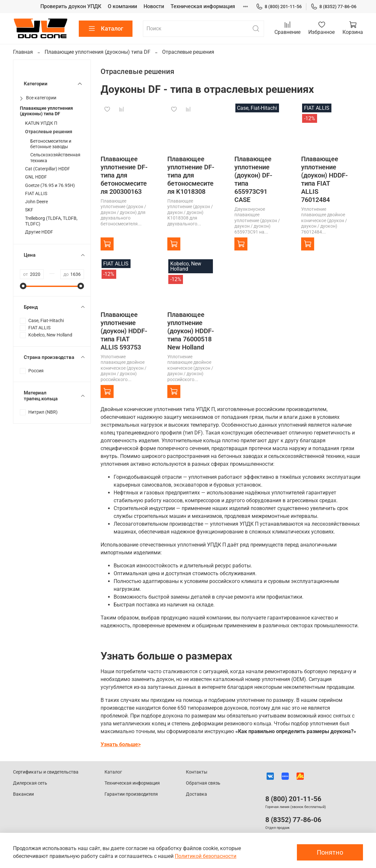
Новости (154, 6)
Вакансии (23, 794)
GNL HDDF (36, 177)
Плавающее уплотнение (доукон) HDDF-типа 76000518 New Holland (191, 331)
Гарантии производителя (131, 794)
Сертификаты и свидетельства (46, 772)
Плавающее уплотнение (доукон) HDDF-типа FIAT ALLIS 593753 (124, 331)
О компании (122, 6)
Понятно (330, 852)
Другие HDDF (39, 232)
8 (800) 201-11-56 (279, 7)
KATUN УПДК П (41, 123)
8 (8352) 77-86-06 (334, 7)
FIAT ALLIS (36, 194)
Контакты (197, 772)
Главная (23, 52)
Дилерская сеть (30, 783)
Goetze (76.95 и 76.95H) (50, 185)
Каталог (106, 29)
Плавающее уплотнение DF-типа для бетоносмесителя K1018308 (191, 175)
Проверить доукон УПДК (71, 6)
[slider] (23, 286)
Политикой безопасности (206, 856)
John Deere (36, 202)
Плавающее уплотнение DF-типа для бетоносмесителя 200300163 (124, 175)
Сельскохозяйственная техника (55, 158)
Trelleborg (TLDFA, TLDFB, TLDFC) (51, 221)
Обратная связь (203, 783)
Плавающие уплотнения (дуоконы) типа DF (97, 52)
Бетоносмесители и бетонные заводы (51, 144)
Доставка (196, 794)
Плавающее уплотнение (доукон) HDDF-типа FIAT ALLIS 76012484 (324, 179)
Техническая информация (203, 6)
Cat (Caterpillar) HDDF (48, 169)
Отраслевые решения (49, 132)
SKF (29, 210)
